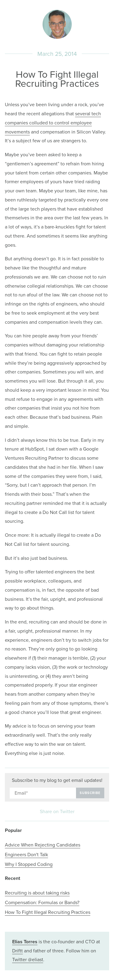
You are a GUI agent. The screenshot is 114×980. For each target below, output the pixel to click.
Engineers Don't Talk (26, 855)
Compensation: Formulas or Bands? (42, 903)
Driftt (17, 951)
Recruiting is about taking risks (37, 893)
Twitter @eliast (28, 960)
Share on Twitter (57, 812)
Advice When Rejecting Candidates (43, 845)
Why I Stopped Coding (29, 864)
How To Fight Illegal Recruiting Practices (48, 912)
